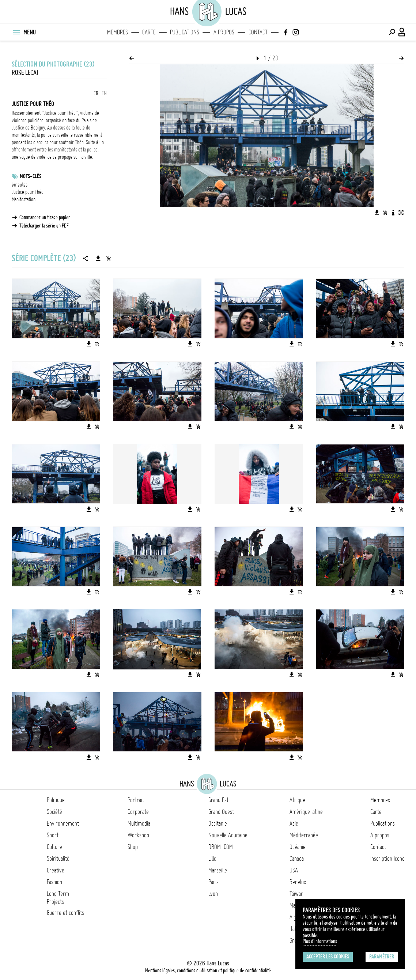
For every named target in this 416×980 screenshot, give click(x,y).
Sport (53, 835)
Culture (54, 847)
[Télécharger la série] (98, 258)
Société (54, 812)
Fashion (54, 882)
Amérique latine (306, 812)
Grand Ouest (221, 812)
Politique (56, 800)
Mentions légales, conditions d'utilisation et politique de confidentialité (208, 970)
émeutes (20, 185)
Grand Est (218, 800)
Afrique (297, 800)
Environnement (63, 823)
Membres (118, 32)
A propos (224, 32)
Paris (213, 882)
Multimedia (139, 823)
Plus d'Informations (320, 941)
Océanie (298, 847)
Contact (258, 32)
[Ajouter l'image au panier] (385, 213)
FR (96, 93)
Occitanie (218, 823)
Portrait (136, 800)
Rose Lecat (25, 73)
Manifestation (24, 199)
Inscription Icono (387, 859)
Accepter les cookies (328, 957)
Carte (149, 32)
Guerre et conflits (65, 913)
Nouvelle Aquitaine (228, 835)
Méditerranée (304, 835)
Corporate (138, 812)
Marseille (218, 870)
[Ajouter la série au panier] (109, 258)
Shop (133, 847)
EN (104, 93)
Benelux (298, 882)
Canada (297, 859)
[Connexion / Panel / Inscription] (402, 32)
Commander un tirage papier (45, 217)
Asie (294, 823)
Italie (294, 929)
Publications (185, 32)
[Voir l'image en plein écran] (401, 213)
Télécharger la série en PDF (44, 226)
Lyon (213, 894)
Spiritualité (58, 859)
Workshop (138, 835)
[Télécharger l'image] (377, 213)
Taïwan (296, 894)
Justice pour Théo (28, 192)
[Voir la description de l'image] (393, 213)
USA (294, 870)
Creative (56, 870)
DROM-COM (221, 847)
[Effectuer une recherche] (392, 32)
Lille (212, 859)
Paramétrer (382, 957)
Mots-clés (31, 176)
